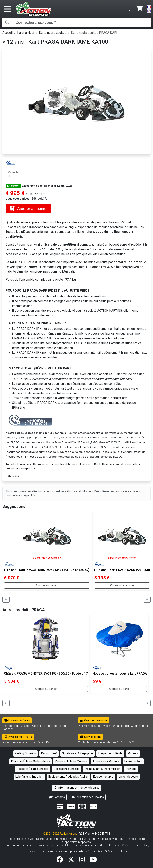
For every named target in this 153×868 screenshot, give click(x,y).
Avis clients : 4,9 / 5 (18, 737)
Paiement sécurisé (94, 720)
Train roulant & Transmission (102, 769)
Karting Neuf (26, 33)
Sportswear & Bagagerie (77, 753)
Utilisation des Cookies (88, 797)
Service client (90, 737)
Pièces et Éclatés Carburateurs (30, 761)
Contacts (57, 797)
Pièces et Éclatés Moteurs (71, 761)
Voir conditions (118, 851)
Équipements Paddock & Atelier (68, 777)
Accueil (7, 33)
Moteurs (133, 753)
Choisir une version (122, 585)
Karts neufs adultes (53, 33)
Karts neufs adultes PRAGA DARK (95, 33)
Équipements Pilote (110, 753)
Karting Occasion (25, 753)
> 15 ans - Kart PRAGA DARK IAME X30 (122, 570)
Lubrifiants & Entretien (29, 777)
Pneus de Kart (133, 761)
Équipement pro (103, 777)
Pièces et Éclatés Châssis (33, 769)
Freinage (131, 769)
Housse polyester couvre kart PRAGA (120, 673)
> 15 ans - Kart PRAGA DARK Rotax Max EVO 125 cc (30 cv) (47, 570)
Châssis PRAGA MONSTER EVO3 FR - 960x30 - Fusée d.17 (46, 673)
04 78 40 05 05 (126, 742)
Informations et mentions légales (76, 788)
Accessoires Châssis (66, 769)
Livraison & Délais (17, 720)
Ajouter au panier (28, 209)
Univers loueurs (128, 777)
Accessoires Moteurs (106, 761)
